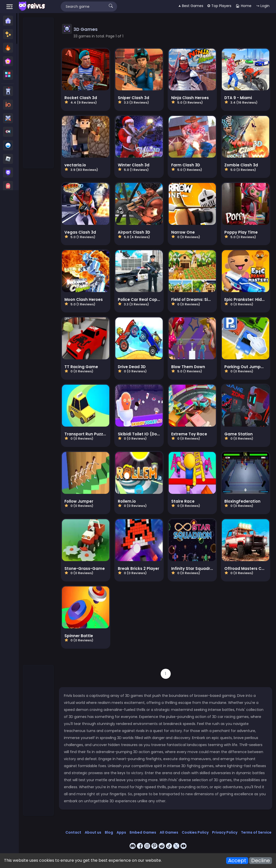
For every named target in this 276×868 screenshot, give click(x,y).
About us (93, 832)
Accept (237, 861)
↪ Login (263, 6)
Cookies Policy (195, 832)
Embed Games (143, 832)
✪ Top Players (219, 6)
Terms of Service (256, 832)
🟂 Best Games (191, 6)
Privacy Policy (225, 832)
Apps (121, 832)
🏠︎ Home (243, 6)
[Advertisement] (39, 93)
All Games (169, 832)
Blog (109, 832)
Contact (73, 832)
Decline (261, 861)
